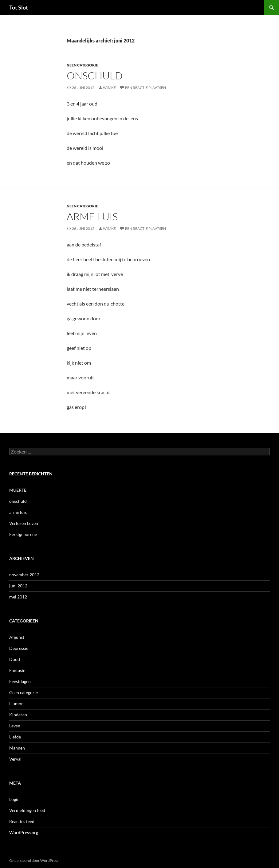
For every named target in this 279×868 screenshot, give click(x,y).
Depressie (19, 648)
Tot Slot (19, 7)
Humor (16, 704)
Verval (15, 759)
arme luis (92, 216)
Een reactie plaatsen (145, 88)
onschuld (95, 76)
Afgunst (17, 637)
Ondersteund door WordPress (34, 860)
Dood (15, 659)
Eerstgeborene (23, 534)
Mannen (17, 748)
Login (14, 799)
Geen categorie (82, 65)
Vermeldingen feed (27, 810)
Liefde (15, 737)
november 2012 (24, 575)
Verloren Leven (24, 523)
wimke (109, 88)
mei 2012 (18, 597)
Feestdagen (20, 681)
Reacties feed (22, 821)
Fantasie (17, 670)
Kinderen (18, 715)
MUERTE (18, 490)
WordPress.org (24, 832)
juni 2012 (18, 586)
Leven (15, 726)
